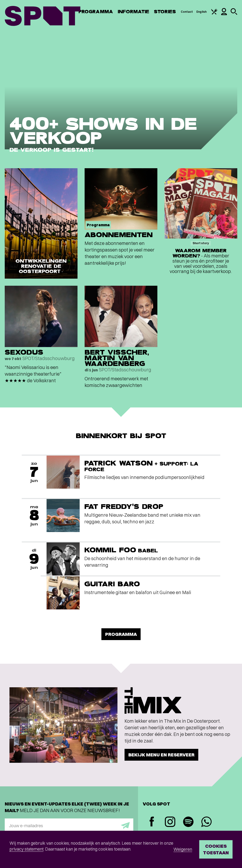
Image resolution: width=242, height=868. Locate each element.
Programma (96, 12)
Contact (187, 12)
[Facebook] (152, 822)
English (201, 12)
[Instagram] (170, 822)
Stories (165, 12)
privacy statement (26, 849)
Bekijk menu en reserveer (161, 755)
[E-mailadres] (69, 826)
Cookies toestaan (216, 849)
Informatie (133, 12)
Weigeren (183, 849)
